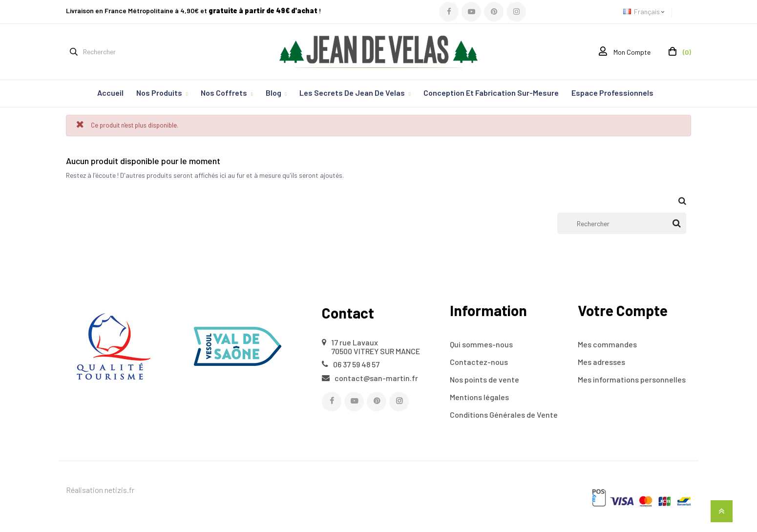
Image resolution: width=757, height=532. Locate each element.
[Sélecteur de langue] (648, 12)
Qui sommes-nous (481, 344)
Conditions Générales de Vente (504, 415)
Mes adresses (601, 362)
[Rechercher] (622, 223)
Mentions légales (479, 397)
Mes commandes (607, 344)
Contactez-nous (479, 362)
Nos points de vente (484, 379)
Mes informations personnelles (632, 379)
